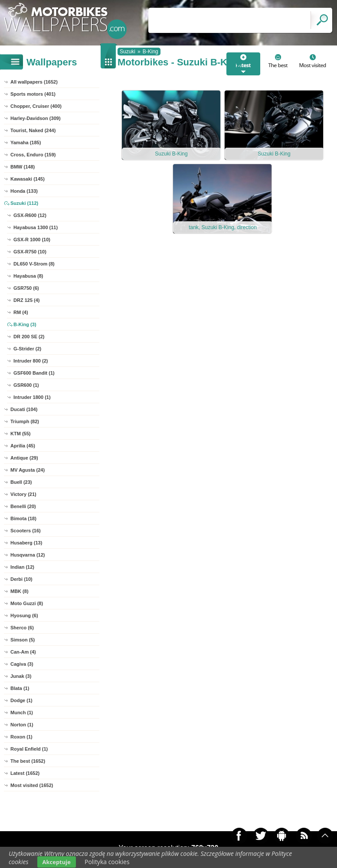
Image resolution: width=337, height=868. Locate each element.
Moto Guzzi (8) (27, 603)
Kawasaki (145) (28, 179)
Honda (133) (24, 191)
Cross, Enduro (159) (33, 155)
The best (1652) (28, 761)
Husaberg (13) (26, 543)
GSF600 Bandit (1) (34, 373)
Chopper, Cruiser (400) (36, 106)
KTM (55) (20, 434)
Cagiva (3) (22, 664)
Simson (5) (23, 640)
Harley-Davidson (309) (36, 118)
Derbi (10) (21, 579)
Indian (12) (22, 567)
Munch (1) (22, 713)
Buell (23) (21, 482)
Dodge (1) (21, 700)
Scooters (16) (26, 531)
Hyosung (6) (24, 615)
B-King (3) (25, 324)
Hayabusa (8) (28, 276)
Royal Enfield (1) (29, 749)
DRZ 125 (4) (27, 300)
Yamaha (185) (26, 143)
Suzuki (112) (24, 203)
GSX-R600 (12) (30, 215)
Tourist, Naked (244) (33, 130)
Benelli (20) (23, 506)
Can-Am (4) (23, 652)
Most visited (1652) (32, 785)
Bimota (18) (23, 518)
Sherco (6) (22, 628)
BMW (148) (23, 167)
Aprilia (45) (23, 446)
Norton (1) (22, 725)
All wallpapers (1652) (34, 82)
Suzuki (128, 52)
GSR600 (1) (26, 385)
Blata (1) (20, 688)
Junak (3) (21, 676)
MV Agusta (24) (28, 470)
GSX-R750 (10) (30, 252)
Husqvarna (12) (28, 555)
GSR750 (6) (26, 288)
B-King (151, 52)
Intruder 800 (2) (31, 361)
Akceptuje (57, 862)
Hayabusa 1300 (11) (36, 227)
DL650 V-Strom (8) (34, 264)
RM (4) (21, 312)
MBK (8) (20, 591)
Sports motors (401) (33, 94)
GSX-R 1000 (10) (32, 240)
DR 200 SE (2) (29, 337)
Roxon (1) (21, 737)
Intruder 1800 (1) (32, 397)
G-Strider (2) (27, 349)
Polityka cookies (107, 862)
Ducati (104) (24, 409)
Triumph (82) (25, 421)
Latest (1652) (25, 773)
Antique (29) (24, 458)
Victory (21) (23, 494)
